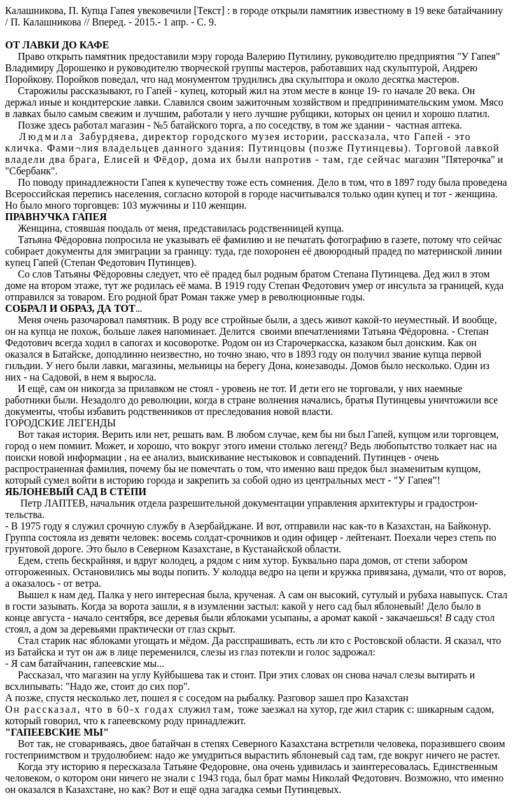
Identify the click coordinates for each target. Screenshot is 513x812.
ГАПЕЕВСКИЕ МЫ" (60, 732)
